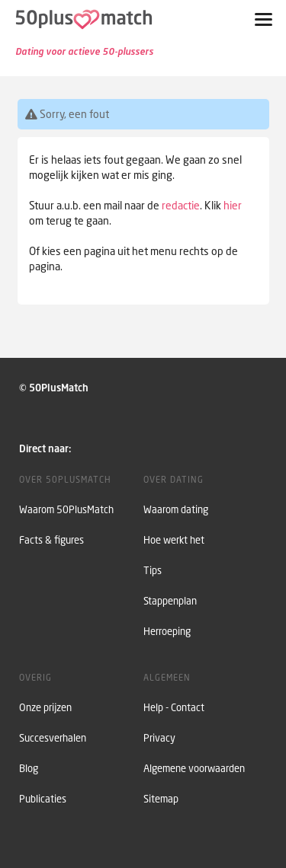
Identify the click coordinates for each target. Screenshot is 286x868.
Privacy (159, 738)
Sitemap (161, 799)
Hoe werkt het (174, 540)
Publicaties (43, 799)
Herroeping (167, 632)
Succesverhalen (53, 738)
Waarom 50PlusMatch (66, 510)
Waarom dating (176, 510)
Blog (29, 769)
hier (233, 205)
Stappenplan (170, 601)
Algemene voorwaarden (194, 769)
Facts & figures (51, 540)
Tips (153, 571)
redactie (181, 205)
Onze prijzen (45, 708)
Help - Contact (174, 708)
